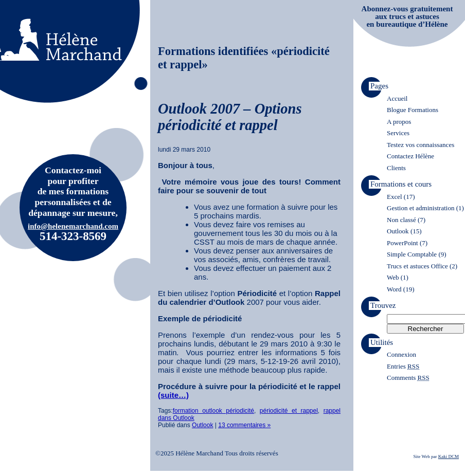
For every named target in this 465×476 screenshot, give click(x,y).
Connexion (401, 354)
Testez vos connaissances (421, 145)
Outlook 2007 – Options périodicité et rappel (230, 117)
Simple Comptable (412, 254)
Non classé (401, 220)
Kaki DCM (449, 456)
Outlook (202, 425)
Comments (408, 378)
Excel (395, 197)
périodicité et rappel (289, 411)
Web (393, 277)
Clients (396, 168)
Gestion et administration (421, 208)
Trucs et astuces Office (417, 266)
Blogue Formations (413, 110)
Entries (403, 366)
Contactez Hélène (410, 156)
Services (398, 133)
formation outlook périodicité (213, 411)
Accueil (397, 98)
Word (394, 289)
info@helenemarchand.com (73, 226)
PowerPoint (403, 243)
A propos (399, 122)
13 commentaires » (244, 425)
